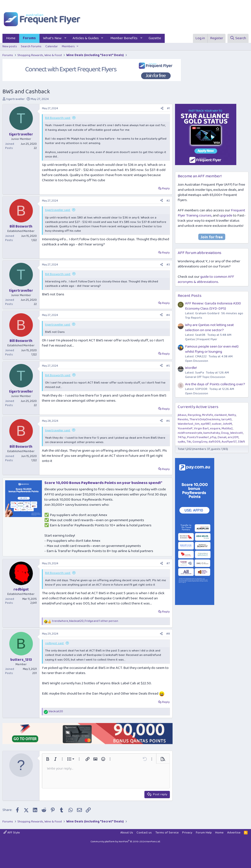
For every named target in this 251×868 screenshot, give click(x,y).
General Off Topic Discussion (205, 377)
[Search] (238, 38)
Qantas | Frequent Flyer (201, 339)
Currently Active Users (198, 407)
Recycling (194, 415)
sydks (182, 442)
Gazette (155, 38)
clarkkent (221, 415)
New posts (10, 46)
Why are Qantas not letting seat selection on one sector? (209, 328)
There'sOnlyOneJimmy (205, 419)
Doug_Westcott (232, 433)
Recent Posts (190, 296)
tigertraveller (16, 99)
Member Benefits (124, 38)
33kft (241, 442)
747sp (182, 437)
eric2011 (233, 437)
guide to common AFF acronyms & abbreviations (206, 279)
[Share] (162, 109)
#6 (168, 421)
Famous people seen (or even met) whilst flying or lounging (212, 349)
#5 (168, 366)
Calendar (52, 46)
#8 (168, 634)
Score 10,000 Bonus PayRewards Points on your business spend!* (103, 483)
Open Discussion (197, 361)
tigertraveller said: (58, 210)
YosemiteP (185, 428)
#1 (168, 108)
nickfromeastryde (190, 433)
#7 (168, 563)
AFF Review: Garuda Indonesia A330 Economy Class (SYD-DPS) (213, 306)
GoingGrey (200, 442)
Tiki (189, 442)
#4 (168, 315)
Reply (166, 188)
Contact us (144, 833)
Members (68, 46)
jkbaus (182, 415)
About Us (127, 833)
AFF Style (12, 833)
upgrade (226, 216)
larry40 (226, 419)
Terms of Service (167, 833)
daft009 (214, 442)
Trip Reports (194, 318)
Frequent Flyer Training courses (211, 213)
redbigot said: (55, 643)
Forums (29, 38)
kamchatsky (212, 433)
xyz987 (206, 424)
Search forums (31, 46)
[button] (65, 38)
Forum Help (204, 833)
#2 (168, 201)
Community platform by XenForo (125, 842)
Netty (232, 415)
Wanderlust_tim (189, 424)
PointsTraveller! (198, 437)
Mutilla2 (227, 428)
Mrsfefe (207, 415)
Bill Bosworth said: (58, 118)
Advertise (234, 833)
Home (11, 38)
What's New (52, 38)
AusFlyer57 (229, 442)
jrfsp (213, 437)
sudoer (217, 424)
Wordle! (191, 368)
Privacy (187, 833)
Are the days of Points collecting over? (215, 384)
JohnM (227, 424)
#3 (168, 265)
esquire (215, 428)
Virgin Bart (201, 428)
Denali (222, 437)
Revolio (183, 419)
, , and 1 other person (85, 621)
